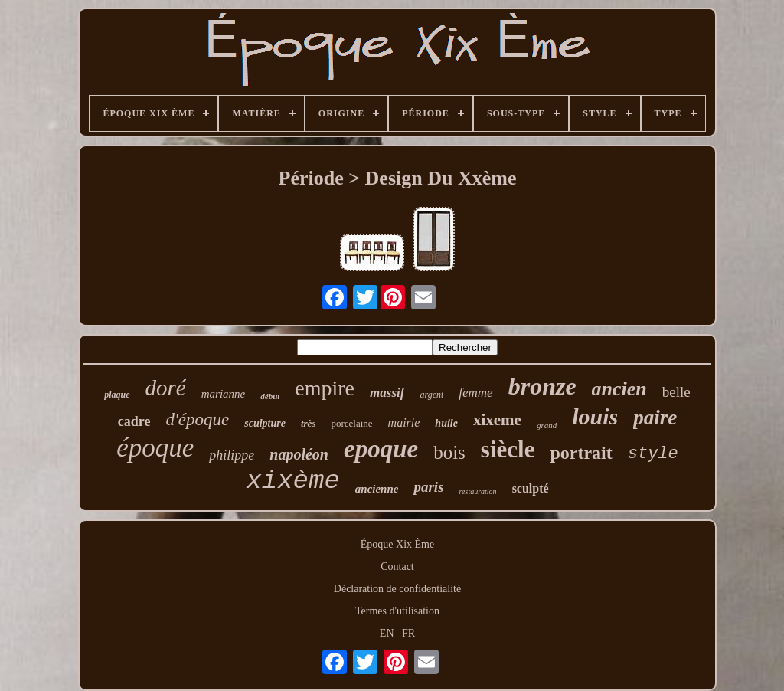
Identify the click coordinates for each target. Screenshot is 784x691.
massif (387, 393)
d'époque (197, 419)
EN (387, 633)
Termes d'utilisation (397, 611)
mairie (404, 422)
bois (449, 452)
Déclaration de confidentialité (397, 589)
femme (475, 393)
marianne (224, 394)
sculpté (531, 488)
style (653, 454)
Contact (397, 567)
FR (408, 633)
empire (325, 388)
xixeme (497, 420)
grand (547, 425)
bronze (542, 386)
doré (166, 388)
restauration (478, 491)
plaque (117, 395)
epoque (381, 449)
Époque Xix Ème (397, 544)
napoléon (299, 454)
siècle (508, 449)
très (309, 423)
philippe (232, 455)
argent (431, 395)
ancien (619, 389)
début (270, 396)
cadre (134, 421)
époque (155, 448)
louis (595, 416)
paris (428, 487)
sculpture (265, 423)
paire (655, 418)
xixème (292, 481)
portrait (581, 453)
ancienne (377, 489)
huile (446, 423)
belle (676, 392)
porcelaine (351, 423)
